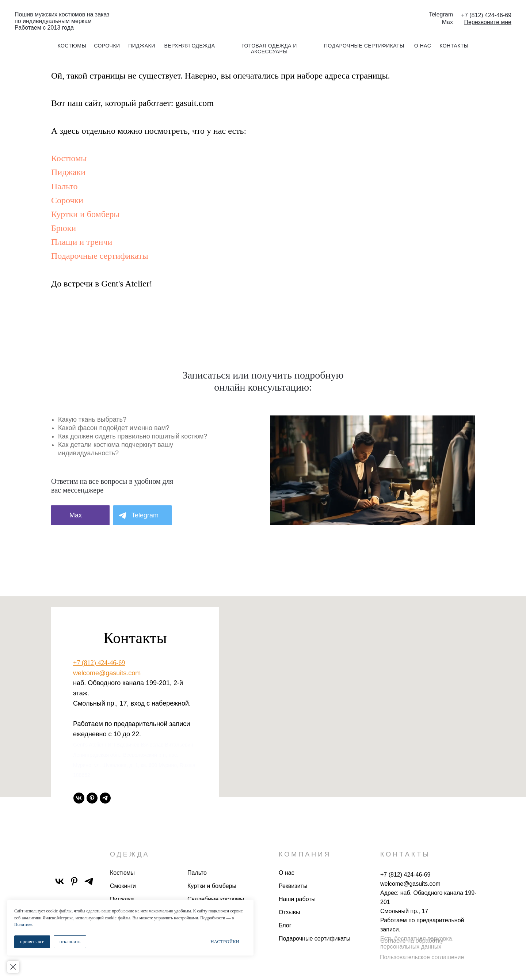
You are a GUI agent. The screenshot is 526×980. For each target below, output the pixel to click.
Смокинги (123, 886)
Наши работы (297, 899)
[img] (263, 18)
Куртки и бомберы (85, 214)
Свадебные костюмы (216, 899)
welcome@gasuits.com (107, 673)
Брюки (64, 228)
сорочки (107, 46)
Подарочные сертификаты (100, 256)
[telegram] (105, 798)
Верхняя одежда (189, 46)
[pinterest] (92, 798)
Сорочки (67, 200)
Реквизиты (293, 886)
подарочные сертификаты (364, 46)
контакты (454, 46)
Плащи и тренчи (82, 242)
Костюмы (69, 158)
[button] (488, 22)
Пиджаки (68, 172)
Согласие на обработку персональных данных (412, 944)
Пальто (64, 186)
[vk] (79, 798)
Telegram (441, 14)
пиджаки (142, 46)
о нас (423, 46)
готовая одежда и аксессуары (269, 49)
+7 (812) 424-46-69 (99, 663)
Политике (84, 924)
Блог (285, 925)
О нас (287, 873)
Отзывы (289, 912)
